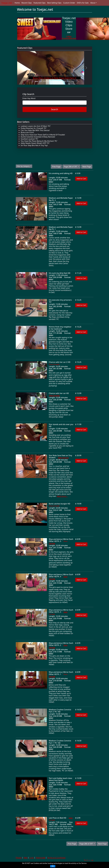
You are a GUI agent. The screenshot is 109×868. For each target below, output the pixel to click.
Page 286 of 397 (71, 167)
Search (54, 109)
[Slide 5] (53, 81)
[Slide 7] (61, 81)
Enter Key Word (29, 98)
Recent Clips (27, 3)
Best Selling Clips (54, 3)
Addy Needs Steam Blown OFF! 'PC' (35, 143)
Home (17, 3)
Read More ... (62, 496)
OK (53, 866)
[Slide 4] (49, 81)
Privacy (19, 858)
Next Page (87, 167)
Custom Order (69, 3)
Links (32, 858)
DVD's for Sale (83, 3)
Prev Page (56, 167)
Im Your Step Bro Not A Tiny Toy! (34, 145)
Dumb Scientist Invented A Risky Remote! (38, 137)
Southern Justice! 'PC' (30, 139)
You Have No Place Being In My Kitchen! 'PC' (39, 141)
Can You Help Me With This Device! (35, 130)
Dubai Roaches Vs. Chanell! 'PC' (34, 128)
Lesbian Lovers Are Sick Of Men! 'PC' (36, 126)
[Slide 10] (73, 81)
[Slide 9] (69, 81)
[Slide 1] (36, 81)
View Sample (54, 364)
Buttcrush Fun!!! (27, 132)
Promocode (40, 858)
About (93, 3)
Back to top (89, 860)
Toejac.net (7, 3)
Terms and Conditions (56, 858)
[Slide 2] (40, 81)
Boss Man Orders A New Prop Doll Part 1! (55, 78)
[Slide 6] (57, 81)
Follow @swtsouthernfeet (69, 37)
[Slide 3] (45, 81)
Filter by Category (23, 166)
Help (25, 858)
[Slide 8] (65, 81)
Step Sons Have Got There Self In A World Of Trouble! (43, 135)
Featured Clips (39, 3)
